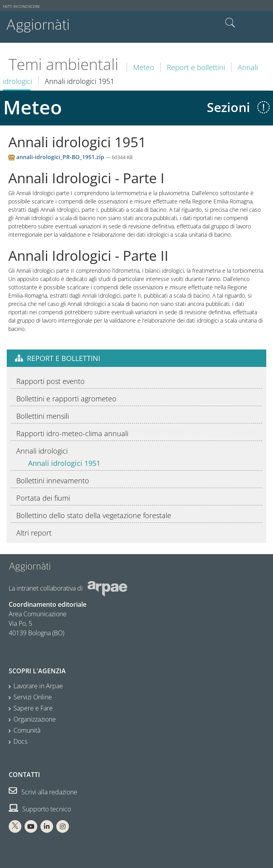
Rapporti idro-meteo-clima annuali (72, 433)
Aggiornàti (38, 25)
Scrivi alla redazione (43, 792)
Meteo (144, 67)
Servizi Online (33, 697)
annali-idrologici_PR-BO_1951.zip (57, 157)
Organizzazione (35, 719)
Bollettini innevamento (53, 481)
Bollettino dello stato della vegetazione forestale (94, 515)
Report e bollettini (196, 67)
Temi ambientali (64, 64)
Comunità (27, 730)
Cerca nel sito (230, 23)
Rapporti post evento (51, 381)
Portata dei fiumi (43, 498)
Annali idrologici (42, 451)
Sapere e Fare (33, 708)
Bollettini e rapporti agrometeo (66, 399)
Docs (20, 741)
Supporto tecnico (40, 809)
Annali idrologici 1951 (64, 463)
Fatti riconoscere (21, 7)
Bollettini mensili (43, 416)
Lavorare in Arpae (38, 686)
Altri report (34, 533)
